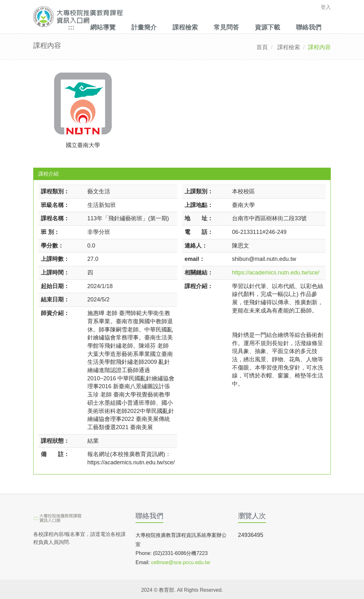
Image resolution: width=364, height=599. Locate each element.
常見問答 (226, 27)
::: (71, 27)
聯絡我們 (309, 27)
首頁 (262, 47)
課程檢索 (185, 27)
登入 (326, 7)
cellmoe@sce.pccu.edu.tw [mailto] (180, 562)
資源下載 (267, 27)
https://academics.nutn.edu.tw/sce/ (276, 273)
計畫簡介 (144, 27)
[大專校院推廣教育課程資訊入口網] (153, 17)
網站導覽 (103, 27)
